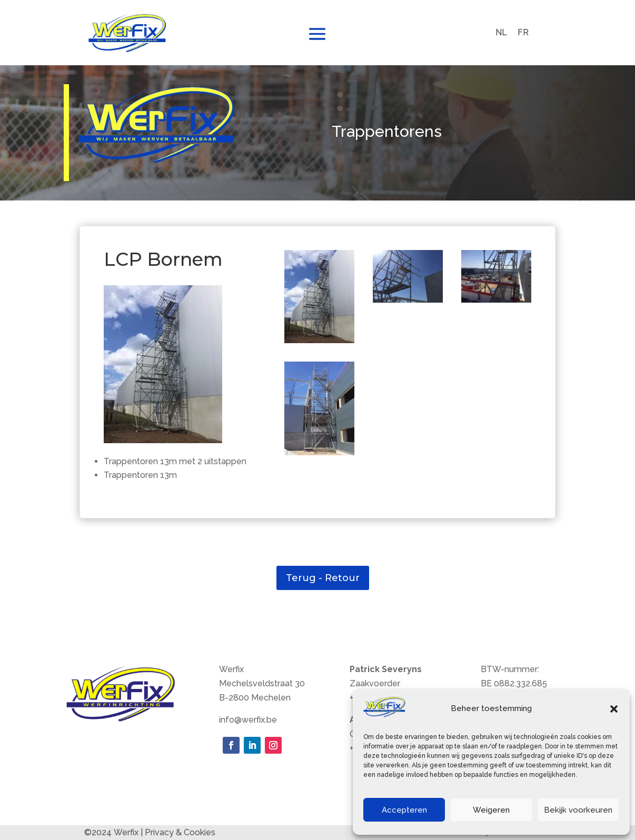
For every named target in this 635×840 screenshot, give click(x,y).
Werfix (126, 832)
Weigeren (491, 810)
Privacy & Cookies (180, 832)
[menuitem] (501, 33)
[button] (614, 709)
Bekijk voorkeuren (578, 810)
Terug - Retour (323, 578)
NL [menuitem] (501, 32)
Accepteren (404, 810)
